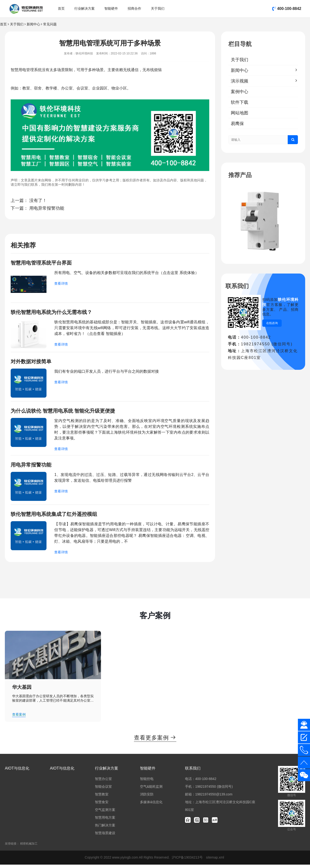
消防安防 (147, 798)
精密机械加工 (29, 847)
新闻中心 (33, 24)
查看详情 (61, 284)
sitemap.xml (215, 861)
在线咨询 (272, 323)
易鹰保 (237, 124)
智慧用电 (18, 70)
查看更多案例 (155, 741)
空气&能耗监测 (151, 790)
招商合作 (134, 8)
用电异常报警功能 (47, 208)
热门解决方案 (105, 829)
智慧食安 (102, 805)
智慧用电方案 (105, 821)
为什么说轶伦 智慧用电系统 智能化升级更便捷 (65, 412)
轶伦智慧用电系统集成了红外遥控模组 (56, 517)
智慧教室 (102, 798)
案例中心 (240, 92)
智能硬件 (111, 8)
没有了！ (38, 200)
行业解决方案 (85, 8)
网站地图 (240, 113)
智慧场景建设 (105, 836)
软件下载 (240, 102)
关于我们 (158, 8)
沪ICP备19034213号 (188, 861)
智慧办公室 (103, 782)
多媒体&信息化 (151, 805)
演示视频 (240, 81)
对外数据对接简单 (32, 363)
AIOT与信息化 (17, 772)
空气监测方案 (105, 813)
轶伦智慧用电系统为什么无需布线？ (53, 313)
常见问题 (50, 24)
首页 (61, 8)
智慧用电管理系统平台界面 (43, 263)
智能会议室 (103, 790)
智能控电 (147, 782)
